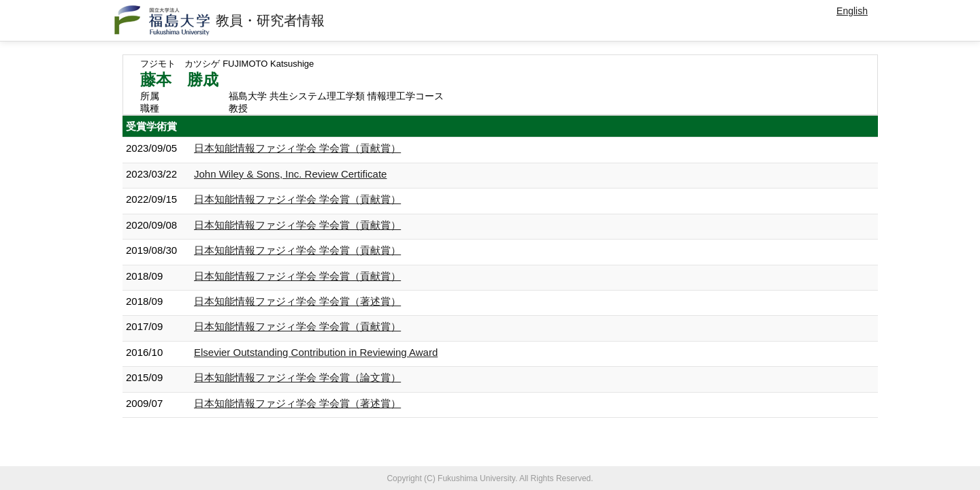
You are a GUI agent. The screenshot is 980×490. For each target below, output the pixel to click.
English (852, 11)
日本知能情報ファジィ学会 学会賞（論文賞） (297, 377)
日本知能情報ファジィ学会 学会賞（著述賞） (297, 301)
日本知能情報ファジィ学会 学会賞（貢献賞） (297, 148)
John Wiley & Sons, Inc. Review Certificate (290, 174)
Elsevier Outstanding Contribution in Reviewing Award (316, 352)
